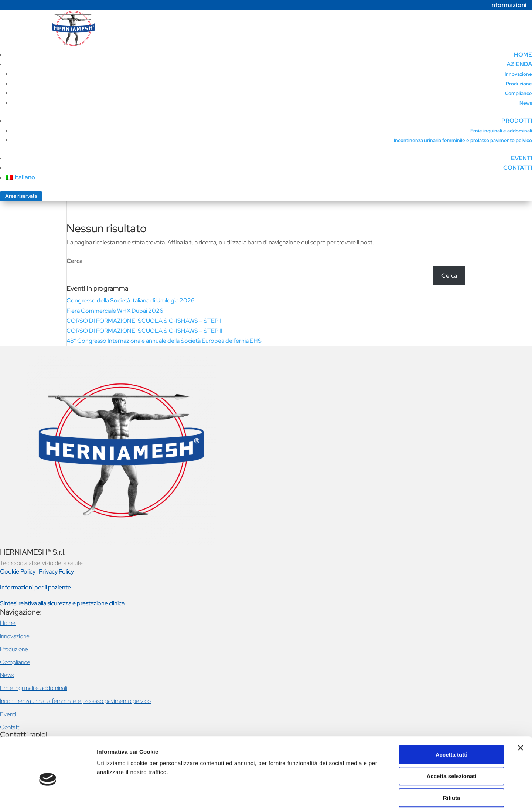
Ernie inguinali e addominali (501, 131)
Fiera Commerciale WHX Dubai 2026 (115, 311)
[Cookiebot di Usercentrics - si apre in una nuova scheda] (48, 798)
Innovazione (518, 74)
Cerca (75, 261)
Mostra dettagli (389, 797)
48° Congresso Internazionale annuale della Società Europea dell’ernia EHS (164, 341)
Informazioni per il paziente (35, 587)
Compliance (519, 93)
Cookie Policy (18, 571)
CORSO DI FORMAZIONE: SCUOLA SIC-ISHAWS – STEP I (144, 321)
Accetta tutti (452, 722)
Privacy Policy (56, 571)
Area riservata (21, 196)
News (526, 103)
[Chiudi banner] (521, 715)
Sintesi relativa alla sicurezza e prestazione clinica (62, 603)
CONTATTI (518, 168)
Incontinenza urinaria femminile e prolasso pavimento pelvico (463, 140)
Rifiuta (452, 765)
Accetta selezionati (451, 743)
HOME (523, 55)
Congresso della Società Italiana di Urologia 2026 (131, 300)
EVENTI (521, 158)
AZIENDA (519, 64)
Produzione (519, 84)
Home (8, 623)
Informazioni (509, 5)
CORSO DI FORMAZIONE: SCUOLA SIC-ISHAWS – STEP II (144, 331)
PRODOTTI (517, 121)
